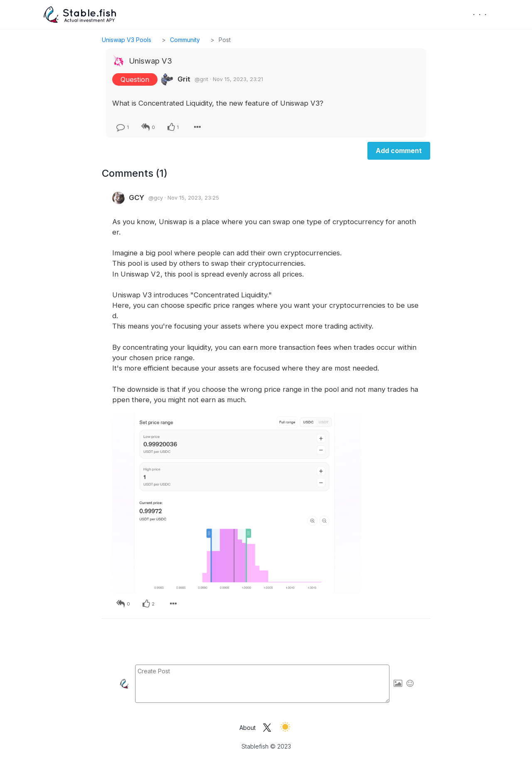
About (248, 728)
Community (185, 40)
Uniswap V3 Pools (127, 40)
